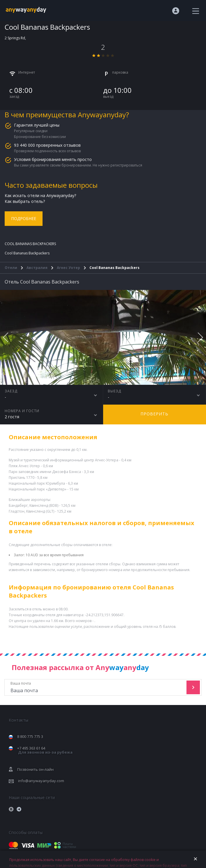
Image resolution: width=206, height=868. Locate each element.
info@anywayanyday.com (41, 781)
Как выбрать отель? (25, 201)
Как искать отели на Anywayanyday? (40, 195)
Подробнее (24, 218)
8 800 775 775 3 (30, 736)
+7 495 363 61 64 (45, 750)
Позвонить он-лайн (35, 769)
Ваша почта (96, 687)
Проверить (154, 414)
